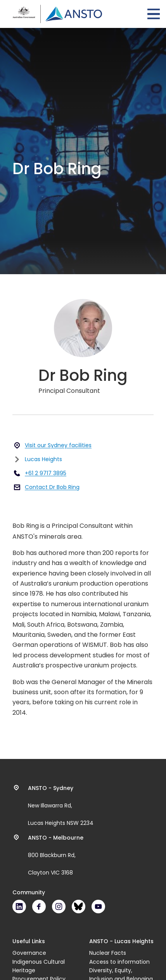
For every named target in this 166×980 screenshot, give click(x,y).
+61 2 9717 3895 (46, 473)
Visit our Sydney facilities (58, 445)
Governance (29, 953)
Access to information (119, 962)
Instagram (59, 907)
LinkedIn (19, 907)
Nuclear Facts (108, 953)
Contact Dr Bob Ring (52, 487)
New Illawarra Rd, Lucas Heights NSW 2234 (61, 805)
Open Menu (154, 14)
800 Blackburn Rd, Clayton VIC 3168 (56, 855)
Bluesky (79, 907)
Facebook (39, 907)
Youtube (98, 907)
